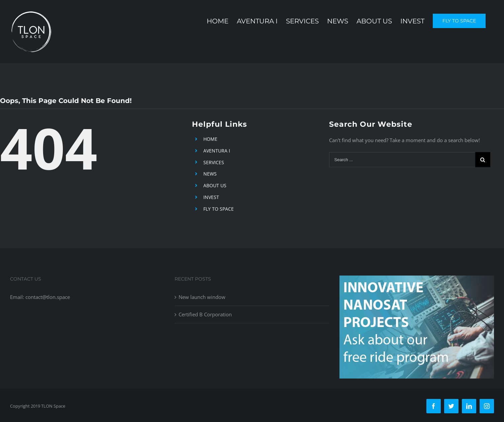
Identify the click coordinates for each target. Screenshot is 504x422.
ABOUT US (215, 185)
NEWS (210, 174)
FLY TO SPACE (219, 209)
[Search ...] (402, 160)
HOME (210, 139)
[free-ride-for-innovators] (417, 281)
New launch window (202, 297)
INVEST (211, 197)
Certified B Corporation (205, 314)
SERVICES (214, 162)
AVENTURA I (217, 151)
